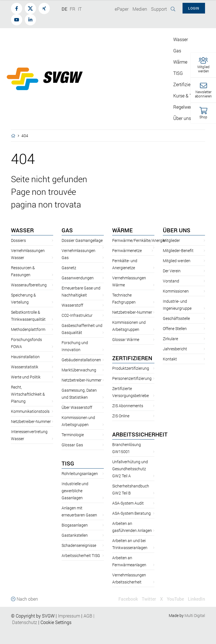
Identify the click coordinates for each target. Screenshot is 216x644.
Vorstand (171, 281)
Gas (67, 230)
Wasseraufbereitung (29, 285)
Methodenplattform (28, 329)
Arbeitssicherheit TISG (81, 555)
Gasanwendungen (78, 278)
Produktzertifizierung (131, 368)
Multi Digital (195, 615)
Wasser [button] (181, 39)
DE (64, 9)
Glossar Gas (72, 445)
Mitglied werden (177, 261)
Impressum (69, 616)
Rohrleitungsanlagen (80, 473)
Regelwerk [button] (184, 107)
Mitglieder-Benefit (178, 250)
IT (80, 9)
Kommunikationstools (30, 411)
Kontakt (170, 359)
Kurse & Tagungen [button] (191, 96)
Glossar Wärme (126, 339)
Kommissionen (176, 291)
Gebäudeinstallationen (81, 360)
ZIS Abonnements (128, 406)
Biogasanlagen (75, 525)
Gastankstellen (75, 535)
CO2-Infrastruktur (77, 315)
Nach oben (24, 599)
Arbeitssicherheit (140, 434)
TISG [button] (178, 73)
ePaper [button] (122, 9)
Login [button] (194, 8)
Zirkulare (170, 339)
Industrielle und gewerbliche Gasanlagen (75, 491)
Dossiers (18, 240)
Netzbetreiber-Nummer (31, 421)
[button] (203, 65)
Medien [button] (140, 9)
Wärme (122, 230)
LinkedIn (196, 599)
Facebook (128, 599)
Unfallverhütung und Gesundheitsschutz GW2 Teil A (130, 469)
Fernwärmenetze (127, 250)
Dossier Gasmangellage (82, 240)
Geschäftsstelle (176, 318)
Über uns (177, 230)
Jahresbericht (175, 349)
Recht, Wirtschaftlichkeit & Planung (28, 394)
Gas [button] (177, 51)
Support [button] (159, 9)
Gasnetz (69, 268)
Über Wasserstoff (77, 407)
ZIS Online (121, 416)
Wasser (22, 230)
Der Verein (172, 271)
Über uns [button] (182, 118)
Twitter (149, 599)
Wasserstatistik (25, 367)
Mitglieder (171, 240)
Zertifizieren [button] (185, 84)
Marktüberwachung (79, 370)
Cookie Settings (56, 622)
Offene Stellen (175, 328)
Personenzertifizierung (132, 378)
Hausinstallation (25, 357)
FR (73, 9)
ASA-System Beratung (131, 513)
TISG (68, 463)
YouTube (175, 599)
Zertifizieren (132, 358)
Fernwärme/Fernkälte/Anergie (139, 240)
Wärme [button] (180, 62)
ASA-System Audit (128, 503)
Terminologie (73, 435)
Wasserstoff (72, 305)
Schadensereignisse (79, 545)
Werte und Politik (26, 377)
